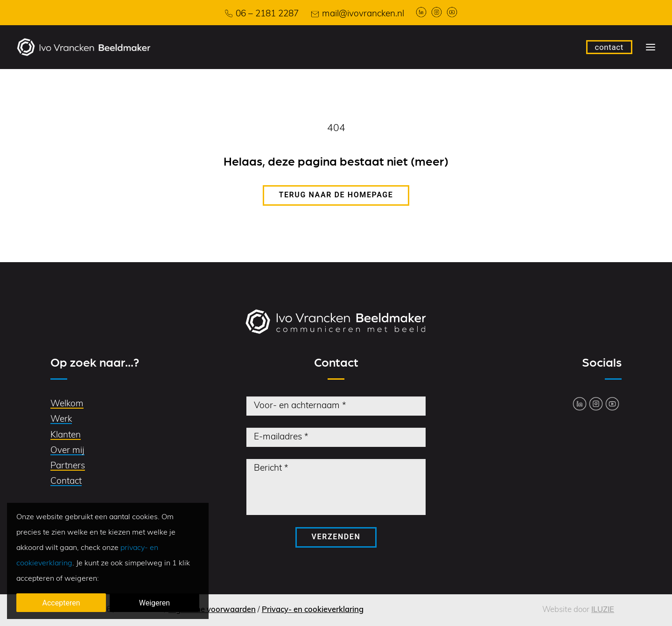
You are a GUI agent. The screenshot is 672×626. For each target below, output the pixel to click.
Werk (61, 420)
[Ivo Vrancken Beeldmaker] (84, 47)
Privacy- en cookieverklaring (313, 610)
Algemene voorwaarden (212, 610)
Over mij (67, 451)
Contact (66, 482)
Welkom (67, 404)
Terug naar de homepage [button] (336, 195)
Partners (68, 466)
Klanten (66, 435)
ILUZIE (603, 610)
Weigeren (154, 603)
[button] (651, 47)
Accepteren (61, 603)
